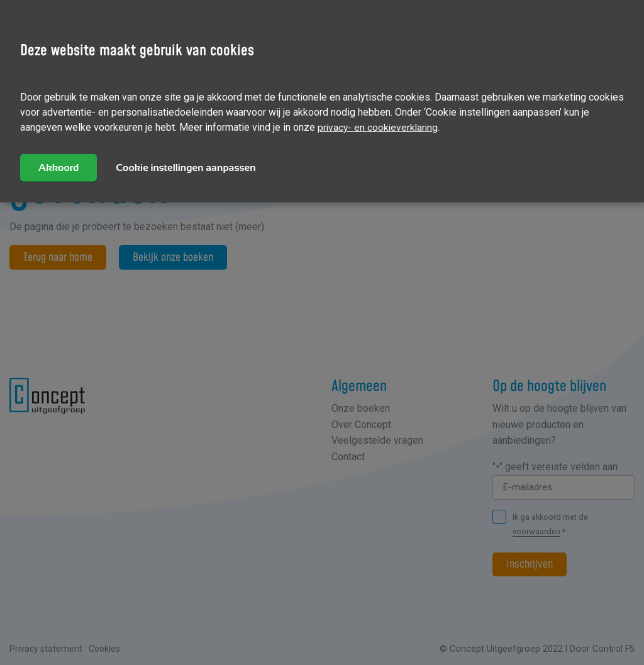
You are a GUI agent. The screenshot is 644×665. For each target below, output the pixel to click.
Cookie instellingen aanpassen (187, 167)
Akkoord (59, 167)
